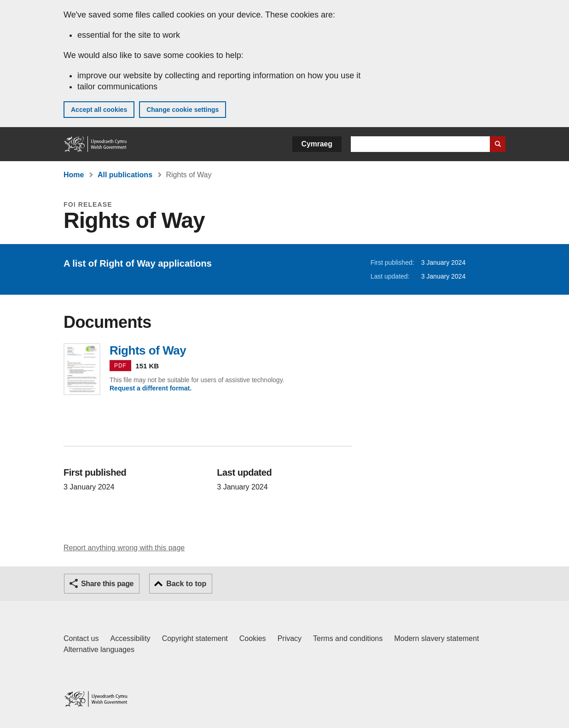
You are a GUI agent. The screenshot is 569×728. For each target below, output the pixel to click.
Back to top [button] (186, 584)
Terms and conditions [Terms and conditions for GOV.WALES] (348, 638)
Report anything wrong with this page (124, 548)
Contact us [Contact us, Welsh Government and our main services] (81, 638)
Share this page (107, 584)
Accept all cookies (99, 110)
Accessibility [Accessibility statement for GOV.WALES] (130, 638)
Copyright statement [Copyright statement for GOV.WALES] (195, 638)
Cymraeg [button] (317, 144)
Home (74, 175)
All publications (125, 175)
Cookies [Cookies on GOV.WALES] (253, 638)
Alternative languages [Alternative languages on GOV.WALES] (99, 649)
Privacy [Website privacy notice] (290, 638)
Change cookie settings (183, 110)
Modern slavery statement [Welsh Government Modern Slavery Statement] (436, 638)
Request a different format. (151, 388)
